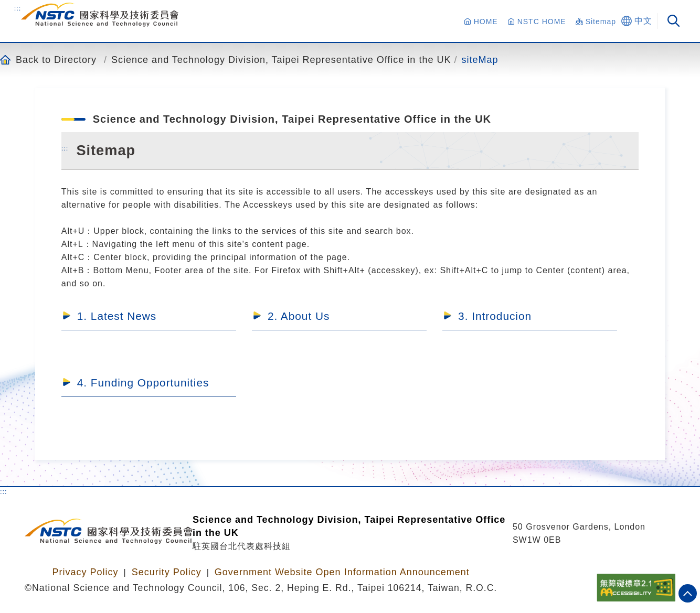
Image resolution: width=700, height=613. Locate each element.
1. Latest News (117, 316)
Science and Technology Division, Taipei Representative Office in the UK (281, 60)
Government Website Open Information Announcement (342, 572)
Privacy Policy (85, 572)
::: (18, 8)
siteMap (480, 60)
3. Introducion (495, 316)
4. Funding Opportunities (143, 383)
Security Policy (167, 572)
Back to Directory (56, 60)
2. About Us (299, 316)
